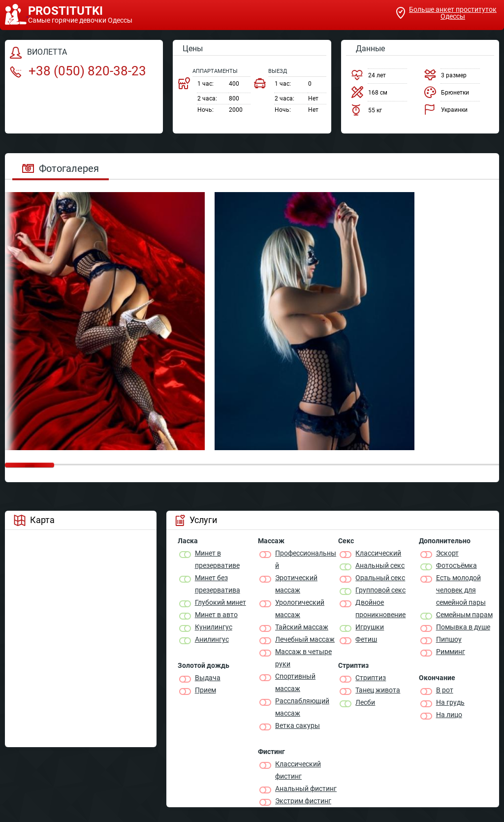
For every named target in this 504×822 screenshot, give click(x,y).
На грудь (450, 702)
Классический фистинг (298, 770)
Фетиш (366, 639)
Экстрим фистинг (303, 801)
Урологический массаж (300, 608)
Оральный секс (380, 578)
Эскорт (447, 553)
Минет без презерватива (218, 584)
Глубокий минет (220, 602)
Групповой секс (380, 590)
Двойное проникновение (380, 608)
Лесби (365, 702)
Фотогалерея (61, 168)
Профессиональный (306, 559)
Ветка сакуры (298, 725)
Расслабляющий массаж (302, 707)
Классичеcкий (378, 553)
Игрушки (370, 627)
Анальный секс (380, 565)
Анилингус (212, 639)
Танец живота (378, 690)
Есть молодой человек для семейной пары (461, 590)
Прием (205, 690)
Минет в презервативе (217, 559)
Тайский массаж (302, 627)
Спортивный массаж (295, 682)
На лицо (449, 715)
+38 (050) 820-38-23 (78, 71)
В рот (445, 690)
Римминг (451, 652)
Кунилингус (214, 627)
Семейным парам (464, 615)
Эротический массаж (296, 584)
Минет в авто (216, 615)
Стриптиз (371, 678)
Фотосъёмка (457, 565)
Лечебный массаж (305, 639)
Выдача (208, 678)
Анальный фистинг (306, 789)
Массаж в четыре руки (303, 658)
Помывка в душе (463, 627)
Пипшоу (449, 639)
